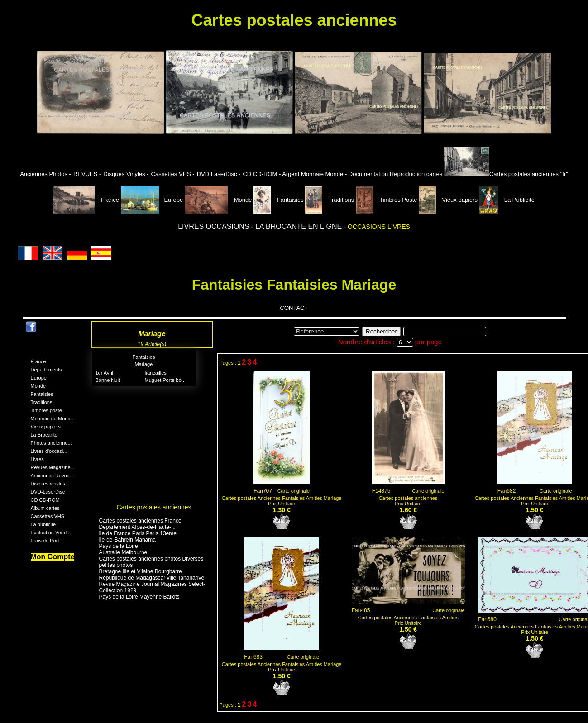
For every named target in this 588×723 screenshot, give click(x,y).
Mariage (144, 364)
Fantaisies (279, 200)
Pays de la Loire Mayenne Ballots (139, 597)
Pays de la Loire (119, 546)
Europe (152, 200)
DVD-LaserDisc (48, 492)
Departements (46, 370)
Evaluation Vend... (51, 533)
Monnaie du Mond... (53, 419)
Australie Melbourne (123, 552)
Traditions (330, 200)
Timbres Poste (387, 200)
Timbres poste (46, 410)
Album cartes (45, 508)
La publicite (43, 524)
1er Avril (105, 373)
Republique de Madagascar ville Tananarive (152, 578)
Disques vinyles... (50, 484)
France (87, 200)
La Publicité (507, 200)
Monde (218, 200)
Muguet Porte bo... (165, 380)
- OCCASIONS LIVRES (377, 227)
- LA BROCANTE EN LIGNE (297, 226)
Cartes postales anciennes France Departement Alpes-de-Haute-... (140, 524)
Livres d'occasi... (49, 451)
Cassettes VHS (48, 516)
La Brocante (44, 435)
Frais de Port (45, 541)
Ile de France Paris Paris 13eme (138, 533)
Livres (37, 459)
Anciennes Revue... (52, 476)
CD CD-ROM (45, 500)
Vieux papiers (449, 200)
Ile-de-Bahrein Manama (127, 540)
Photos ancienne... (51, 443)
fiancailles (156, 373)
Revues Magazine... (53, 467)
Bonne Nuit (108, 380)
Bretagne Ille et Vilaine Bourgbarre (141, 571)
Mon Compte (53, 557)
